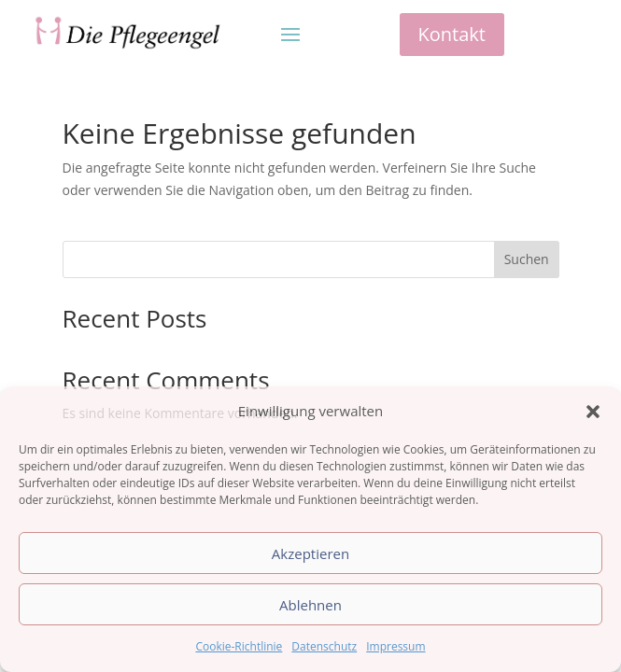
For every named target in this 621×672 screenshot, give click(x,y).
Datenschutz (324, 646)
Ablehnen (310, 605)
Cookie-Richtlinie (239, 646)
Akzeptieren (310, 553)
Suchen (527, 259)
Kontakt (452, 34)
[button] (593, 412)
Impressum (395, 646)
